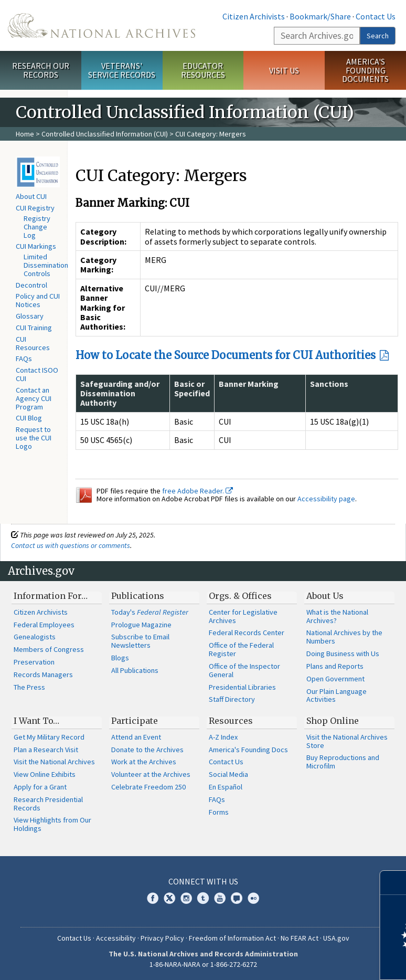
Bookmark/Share (320, 16)
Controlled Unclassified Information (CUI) (105, 134)
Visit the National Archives (54, 762)
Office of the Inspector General (244, 670)
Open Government (335, 679)
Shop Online (333, 721)
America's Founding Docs (248, 750)
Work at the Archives (144, 762)
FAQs (24, 359)
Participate (135, 721)
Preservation (34, 662)
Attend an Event (136, 737)
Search (378, 36)
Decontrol (31, 285)
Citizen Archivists (254, 16)
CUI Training (34, 328)
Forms (219, 812)
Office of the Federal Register (241, 649)
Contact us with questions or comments (71, 545)
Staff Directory (232, 699)
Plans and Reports (335, 666)
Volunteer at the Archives (151, 774)
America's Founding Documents (365, 70)
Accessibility (116, 938)
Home (25, 134)
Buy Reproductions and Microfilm (343, 762)
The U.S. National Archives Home (101, 25)
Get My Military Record (49, 737)
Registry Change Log (37, 227)
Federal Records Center (247, 633)
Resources (231, 721)
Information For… (51, 596)
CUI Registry (35, 208)
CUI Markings (36, 246)
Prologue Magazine (141, 625)
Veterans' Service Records (122, 70)
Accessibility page (326, 499)
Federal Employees (44, 625)
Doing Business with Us (343, 654)
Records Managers (43, 675)
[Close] (394, 883)
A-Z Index (223, 737)
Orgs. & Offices (240, 596)
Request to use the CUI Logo (34, 438)
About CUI (31, 196)
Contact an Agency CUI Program (34, 398)
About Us (325, 596)
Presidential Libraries (242, 687)
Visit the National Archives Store (347, 741)
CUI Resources (33, 343)
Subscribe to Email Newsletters (140, 641)
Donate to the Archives (147, 750)
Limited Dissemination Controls (46, 265)
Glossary (30, 316)
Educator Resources (203, 70)
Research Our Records (41, 70)
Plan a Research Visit (46, 750)
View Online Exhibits (45, 774)
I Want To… (36, 721)
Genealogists (35, 637)
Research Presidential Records (48, 804)
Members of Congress (49, 649)
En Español (226, 787)
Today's (150, 612)
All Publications (135, 670)
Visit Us (284, 70)
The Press (29, 687)
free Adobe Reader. (197, 491)
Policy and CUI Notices (38, 300)
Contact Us (376, 16)
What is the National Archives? (337, 616)
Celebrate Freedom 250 (148, 787)
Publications (138, 596)
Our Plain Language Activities (336, 696)
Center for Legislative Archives (243, 616)
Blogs (120, 658)
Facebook (153, 898)
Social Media (228, 774)
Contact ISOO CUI (37, 374)
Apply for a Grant (40, 787)
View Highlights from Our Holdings (52, 824)
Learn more (313, 961)
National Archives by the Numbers (344, 637)
